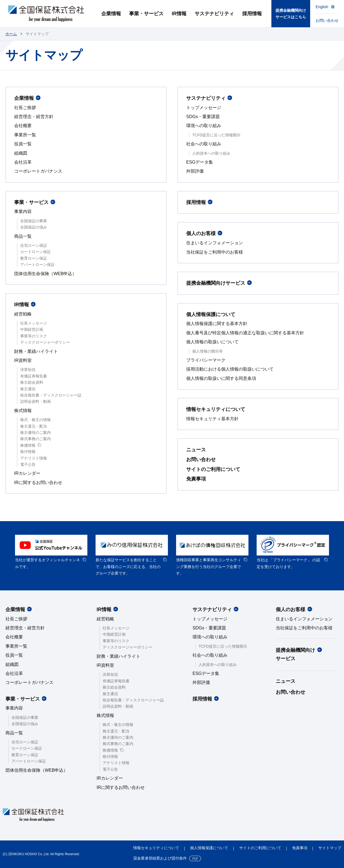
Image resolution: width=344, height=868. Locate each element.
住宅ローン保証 (34, 245)
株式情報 (23, 411)
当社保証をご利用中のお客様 (215, 252)
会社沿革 (23, 162)
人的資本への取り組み (211, 153)
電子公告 (28, 464)
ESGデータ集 (200, 162)
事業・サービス (31, 202)
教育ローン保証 (34, 258)
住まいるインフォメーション (215, 243)
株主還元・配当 (34, 426)
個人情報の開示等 (207, 351)
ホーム (11, 34)
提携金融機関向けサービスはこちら (291, 14)
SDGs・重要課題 (203, 117)
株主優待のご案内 (35, 433)
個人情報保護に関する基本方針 (217, 324)
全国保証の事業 (34, 221)
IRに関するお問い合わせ (38, 483)
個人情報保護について (211, 314)
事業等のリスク (34, 336)
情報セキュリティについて (216, 409)
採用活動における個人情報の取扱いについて (230, 369)
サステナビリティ (206, 98)
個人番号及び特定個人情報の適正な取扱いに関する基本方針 (245, 333)
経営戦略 (23, 314)
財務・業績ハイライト (36, 351)
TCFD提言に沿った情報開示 (216, 135)
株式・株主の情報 (35, 420)
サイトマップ (330, 848)
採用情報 (196, 202)
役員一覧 (23, 144)
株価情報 (28, 445)
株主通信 (28, 389)
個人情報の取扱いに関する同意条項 (221, 378)
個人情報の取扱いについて (212, 342)
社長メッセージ (34, 323)
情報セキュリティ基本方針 (212, 419)
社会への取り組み (204, 144)
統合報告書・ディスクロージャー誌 (51, 395)
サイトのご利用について (213, 469)
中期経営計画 (32, 329)
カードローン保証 (35, 252)
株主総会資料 (32, 382)
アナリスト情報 (34, 458)
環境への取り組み (204, 126)
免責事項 (196, 479)
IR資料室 (23, 360)
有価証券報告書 (34, 376)
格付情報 (28, 452)
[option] (51, 552)
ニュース (196, 450)
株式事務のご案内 (35, 439)
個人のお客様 (201, 233)
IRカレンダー (27, 473)
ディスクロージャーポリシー (45, 342)
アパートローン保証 (37, 265)
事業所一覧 (25, 135)
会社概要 (23, 126)
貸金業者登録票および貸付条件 (160, 858)
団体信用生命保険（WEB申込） (45, 274)
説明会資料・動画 (35, 401)
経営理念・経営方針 (34, 117)
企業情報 (24, 98)
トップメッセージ (204, 108)
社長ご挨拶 (25, 108)
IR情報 (22, 305)
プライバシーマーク (206, 360)
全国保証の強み (34, 227)
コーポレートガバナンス (38, 171)
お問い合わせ (201, 459)
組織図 (21, 153)
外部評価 (195, 171)
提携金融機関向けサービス (216, 283)
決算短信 (28, 370)
